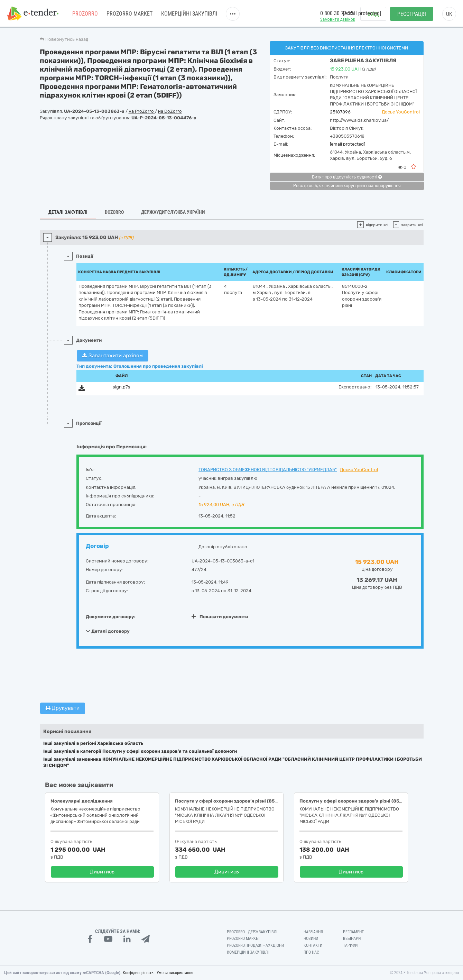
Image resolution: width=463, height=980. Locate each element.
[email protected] (348, 144)
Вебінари (352, 938)
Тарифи (350, 945)
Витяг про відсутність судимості (347, 177)
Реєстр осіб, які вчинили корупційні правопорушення (347, 186)
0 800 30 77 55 (337, 13)
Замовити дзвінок (338, 19)
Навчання (313, 932)
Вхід (373, 14)
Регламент (353, 932)
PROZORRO (85, 14)
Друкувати (63, 708)
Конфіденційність (138, 973)
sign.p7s (122, 387)
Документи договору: (111, 617)
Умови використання (175, 973)
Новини (311, 938)
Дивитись (102, 872)
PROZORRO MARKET (129, 14)
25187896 (340, 112)
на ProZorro (142, 111)
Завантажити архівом (113, 356)
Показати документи (220, 617)
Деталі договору (108, 631)
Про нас (311, 952)
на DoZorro (170, 111)
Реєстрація (412, 14)
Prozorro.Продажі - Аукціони (255, 945)
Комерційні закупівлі (189, 14)
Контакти (313, 945)
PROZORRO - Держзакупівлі (252, 932)
